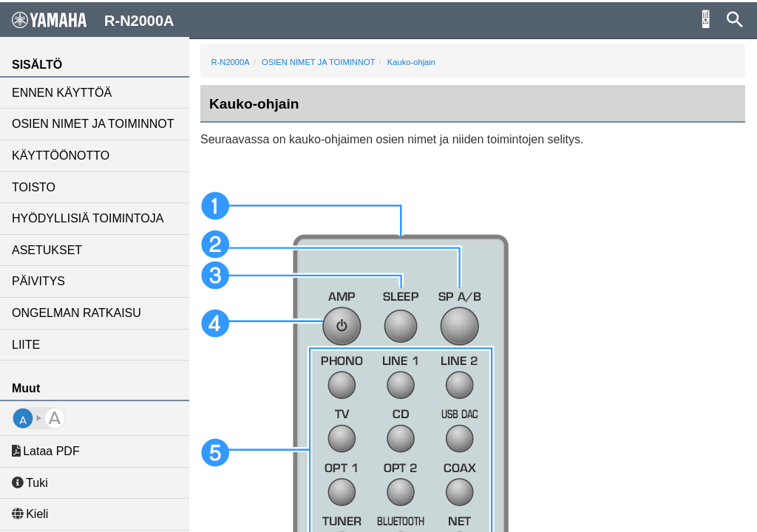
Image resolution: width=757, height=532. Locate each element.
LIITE (26, 345)
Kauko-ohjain (411, 62)
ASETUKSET (47, 250)
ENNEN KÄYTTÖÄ (62, 93)
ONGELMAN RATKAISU (77, 313)
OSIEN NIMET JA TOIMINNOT (93, 124)
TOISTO (34, 187)
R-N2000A (231, 62)
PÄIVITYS (38, 281)
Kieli (30, 514)
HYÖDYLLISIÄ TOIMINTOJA (88, 218)
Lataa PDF (46, 451)
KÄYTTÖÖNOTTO (61, 156)
